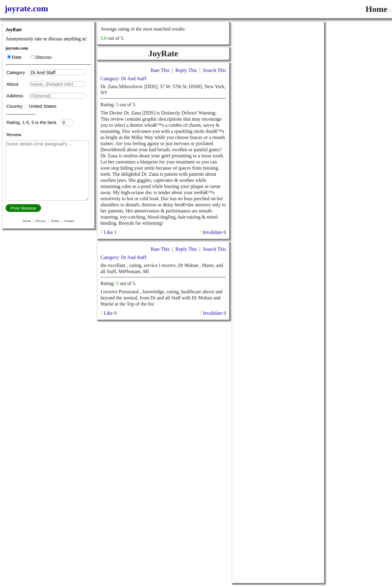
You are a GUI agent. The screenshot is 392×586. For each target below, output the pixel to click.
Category (17, 72)
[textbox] (57, 72)
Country (15, 106)
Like (108, 232)
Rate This (160, 70)
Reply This (186, 70)
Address (15, 96)
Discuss (41, 57)
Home (376, 9)
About (13, 84)
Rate (14, 57)
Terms (55, 221)
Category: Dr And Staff (123, 79)
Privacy (41, 221)
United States (43, 106)
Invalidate (213, 232)
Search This (214, 70)
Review (14, 135)
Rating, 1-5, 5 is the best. (34, 122)
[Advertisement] (278, 114)
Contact (69, 221)
